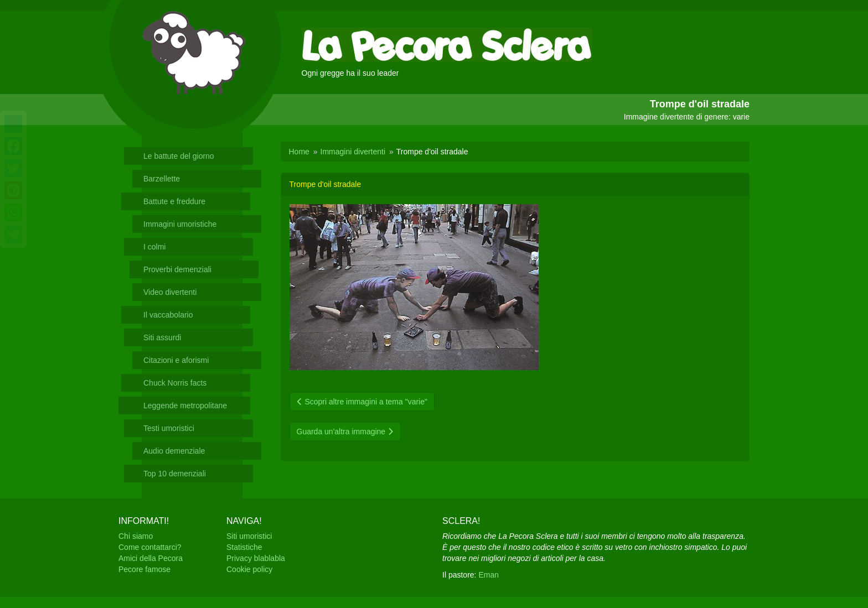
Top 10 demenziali (175, 474)
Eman (489, 575)
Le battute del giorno (179, 156)
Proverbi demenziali (177, 269)
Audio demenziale (174, 451)
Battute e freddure (174, 201)
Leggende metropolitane (185, 406)
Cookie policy (249, 569)
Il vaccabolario (168, 315)
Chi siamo (136, 536)
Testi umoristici (169, 428)
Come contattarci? (150, 547)
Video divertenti (170, 292)
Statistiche (244, 547)
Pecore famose (144, 569)
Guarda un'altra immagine (345, 432)
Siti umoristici (249, 536)
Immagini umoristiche (180, 224)
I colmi (154, 247)
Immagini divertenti (353, 152)
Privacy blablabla (256, 558)
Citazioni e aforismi (176, 360)
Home (299, 152)
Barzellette (162, 179)
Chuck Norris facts (175, 383)
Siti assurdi (162, 337)
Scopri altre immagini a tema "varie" (362, 402)
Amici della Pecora (151, 558)
